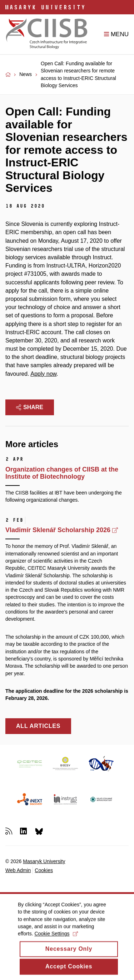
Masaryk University (44, 861)
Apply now (43, 374)
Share (30, 407)
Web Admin (18, 870)
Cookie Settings (56, 941)
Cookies (44, 870)
